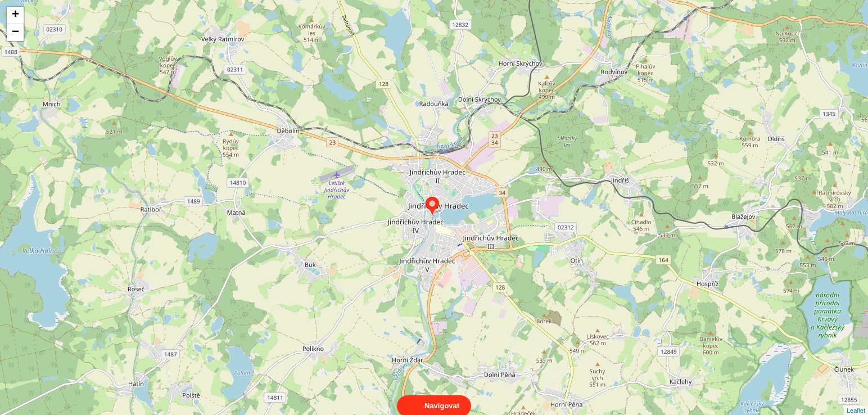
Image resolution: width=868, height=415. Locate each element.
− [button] (15, 33)
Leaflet (856, 400)
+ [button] (15, 15)
